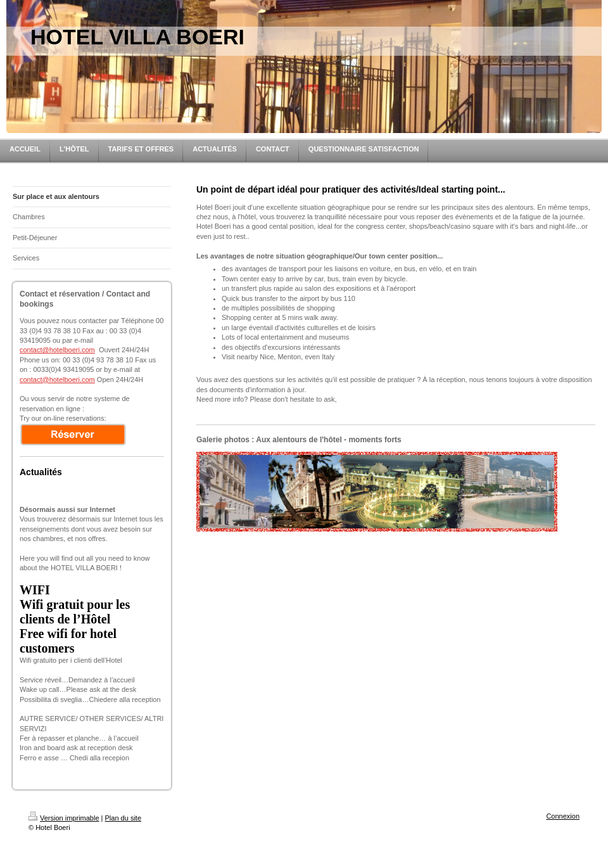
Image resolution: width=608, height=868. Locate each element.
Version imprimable (64, 818)
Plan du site (123, 818)
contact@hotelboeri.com (57, 350)
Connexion (563, 816)
